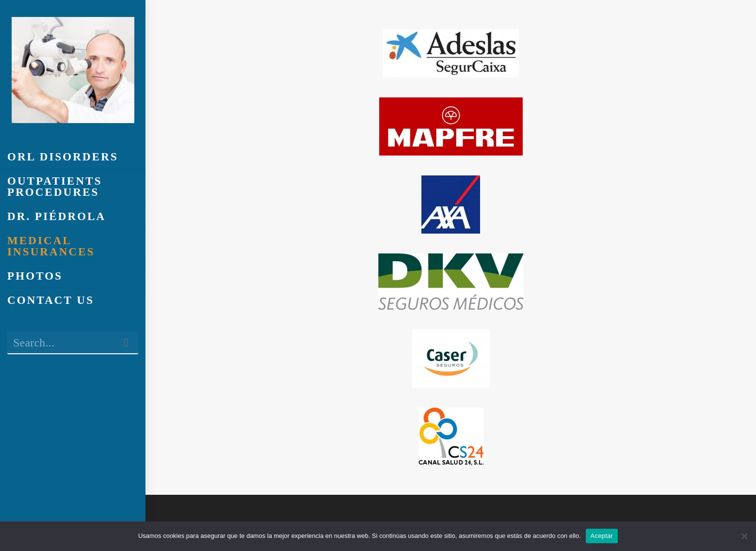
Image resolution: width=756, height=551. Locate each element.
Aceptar (602, 536)
